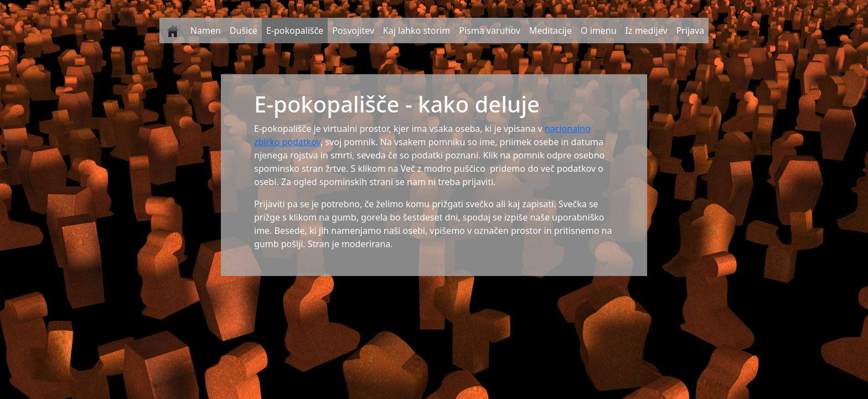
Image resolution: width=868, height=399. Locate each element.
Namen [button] (206, 30)
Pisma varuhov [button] (490, 30)
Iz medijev (647, 30)
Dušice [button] (244, 30)
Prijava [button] (691, 30)
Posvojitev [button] (353, 30)
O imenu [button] (599, 30)
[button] (173, 30)
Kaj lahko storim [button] (417, 30)
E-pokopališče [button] (295, 30)
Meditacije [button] (551, 30)
